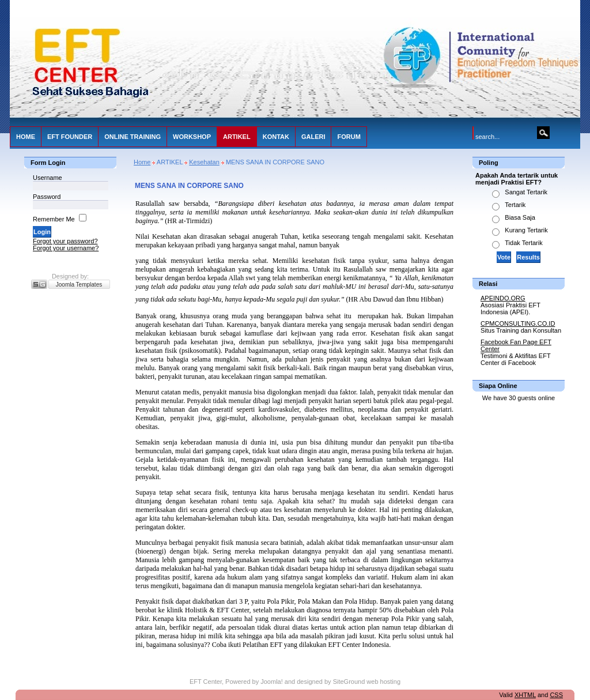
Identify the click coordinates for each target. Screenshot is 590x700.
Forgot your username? (66, 248)
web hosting (383, 682)
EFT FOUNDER (70, 137)
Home (142, 162)
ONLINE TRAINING (133, 137)
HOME (26, 137)
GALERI (313, 137)
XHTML (525, 695)
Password (47, 197)
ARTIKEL (237, 137)
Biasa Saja (520, 217)
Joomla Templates (79, 285)
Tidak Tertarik (523, 243)
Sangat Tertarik (526, 192)
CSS (556, 695)
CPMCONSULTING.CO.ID (518, 323)
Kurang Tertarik (526, 230)
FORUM (349, 137)
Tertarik (515, 205)
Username (48, 178)
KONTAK (276, 137)
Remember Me (54, 219)
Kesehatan (204, 162)
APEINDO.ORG (503, 298)
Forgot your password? (65, 241)
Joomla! (272, 682)
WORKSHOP (192, 137)
